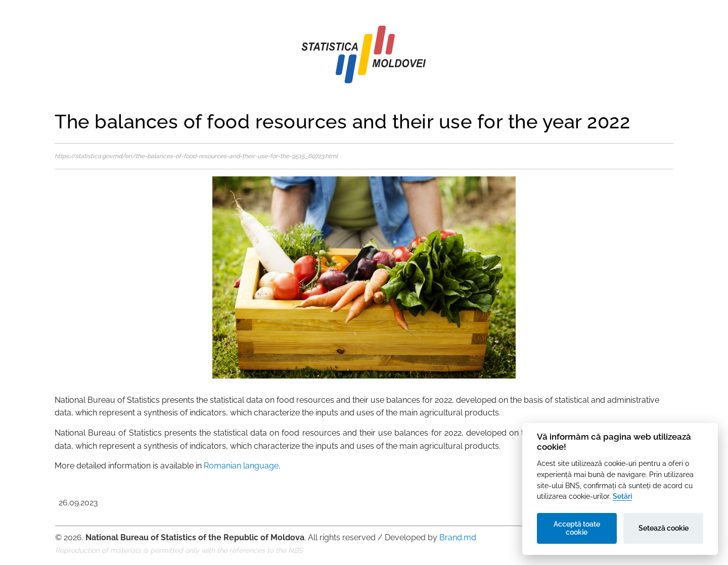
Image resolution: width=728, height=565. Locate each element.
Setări (622, 496)
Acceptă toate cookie (577, 528)
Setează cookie (664, 528)
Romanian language (241, 466)
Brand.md (458, 537)
